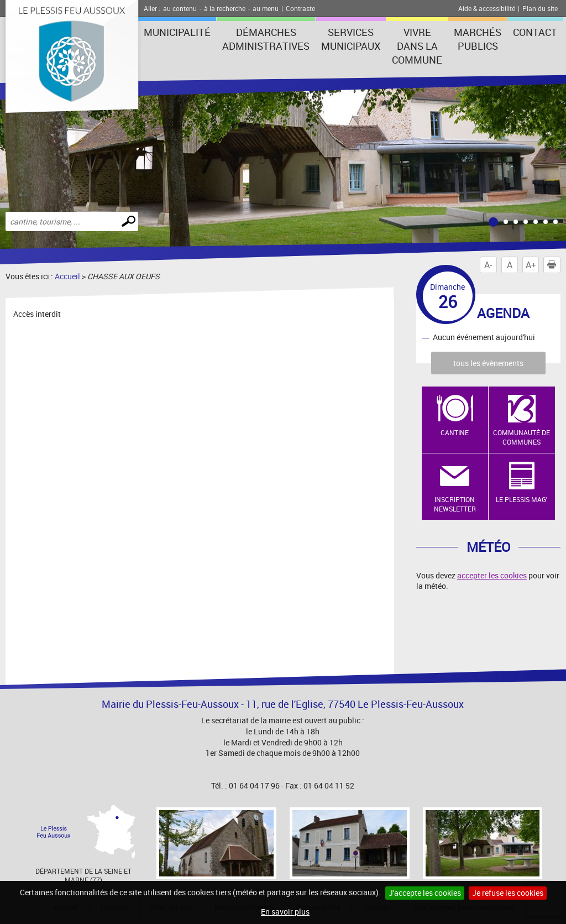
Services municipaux (351, 39)
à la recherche (225, 8)
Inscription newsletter (455, 504)
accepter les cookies (492, 575)
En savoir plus (285, 912)
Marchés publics (478, 39)
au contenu (180, 8)
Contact (535, 32)
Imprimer (554, 265)
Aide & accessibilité (487, 8)
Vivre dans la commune (417, 46)
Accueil (67, 276)
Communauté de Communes (522, 437)
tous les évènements (488, 363)
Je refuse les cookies (508, 893)
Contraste (300, 8)
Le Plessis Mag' (522, 499)
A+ (531, 265)
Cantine (455, 432)
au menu (266, 8)
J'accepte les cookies (425, 893)
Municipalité (177, 32)
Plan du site (540, 8)
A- (488, 265)
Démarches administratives (266, 39)
